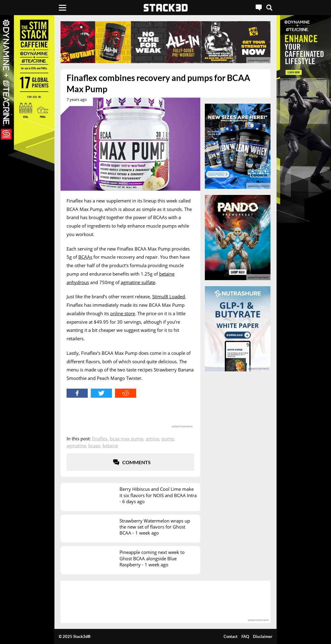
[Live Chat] (259, 8)
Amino (152, 439)
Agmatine (76, 445)
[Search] (269, 8)
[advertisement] (166, 42)
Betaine (110, 445)
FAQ (245, 636)
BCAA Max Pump (127, 439)
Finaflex (100, 439)
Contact (231, 636)
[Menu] (62, 8)
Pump (168, 439)
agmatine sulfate (138, 282)
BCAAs (85, 257)
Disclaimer (263, 636)
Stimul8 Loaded (169, 296)
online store (123, 313)
